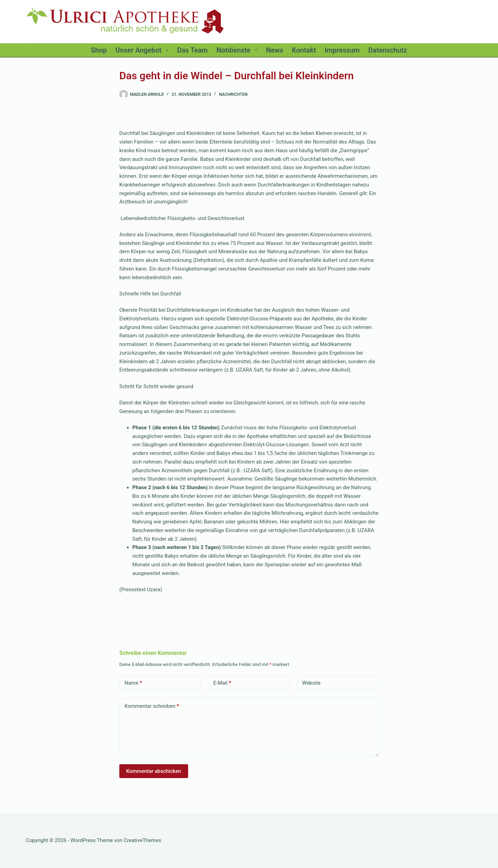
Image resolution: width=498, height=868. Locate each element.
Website (311, 683)
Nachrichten (233, 94)
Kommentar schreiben (152, 706)
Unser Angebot (143, 50)
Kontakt (304, 50)
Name (133, 683)
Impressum (342, 50)
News (275, 50)
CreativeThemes (143, 840)
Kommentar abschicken (154, 771)
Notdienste (238, 50)
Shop (99, 50)
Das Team (192, 50)
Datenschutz (388, 50)
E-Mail (222, 683)
